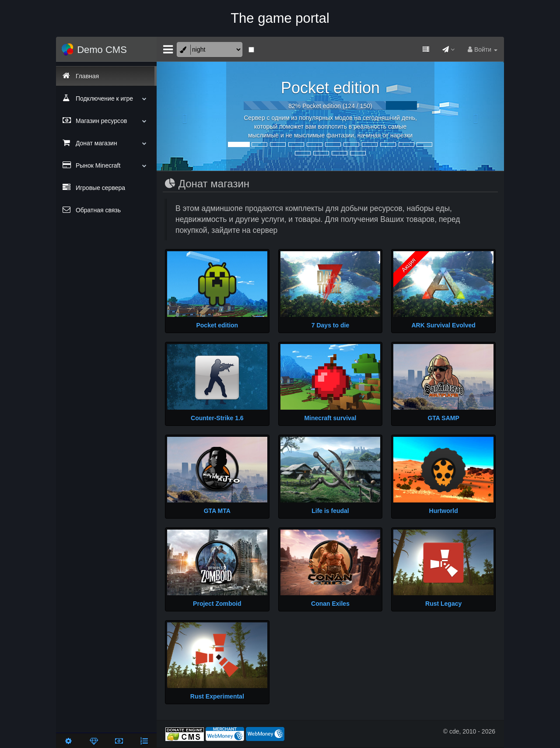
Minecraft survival (330, 418)
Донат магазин (106, 143)
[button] (183, 116)
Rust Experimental (217, 696)
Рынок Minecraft (106, 165)
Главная (81, 76)
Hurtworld (444, 511)
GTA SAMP (443, 418)
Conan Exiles (330, 604)
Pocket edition (330, 88)
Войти (483, 49)
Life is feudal (330, 511)
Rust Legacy (443, 604)
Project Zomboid (217, 604)
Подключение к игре (106, 98)
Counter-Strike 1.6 (217, 418)
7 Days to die (330, 325)
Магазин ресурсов (106, 120)
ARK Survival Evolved (444, 325)
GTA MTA (217, 511)
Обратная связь (92, 210)
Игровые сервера (94, 187)
